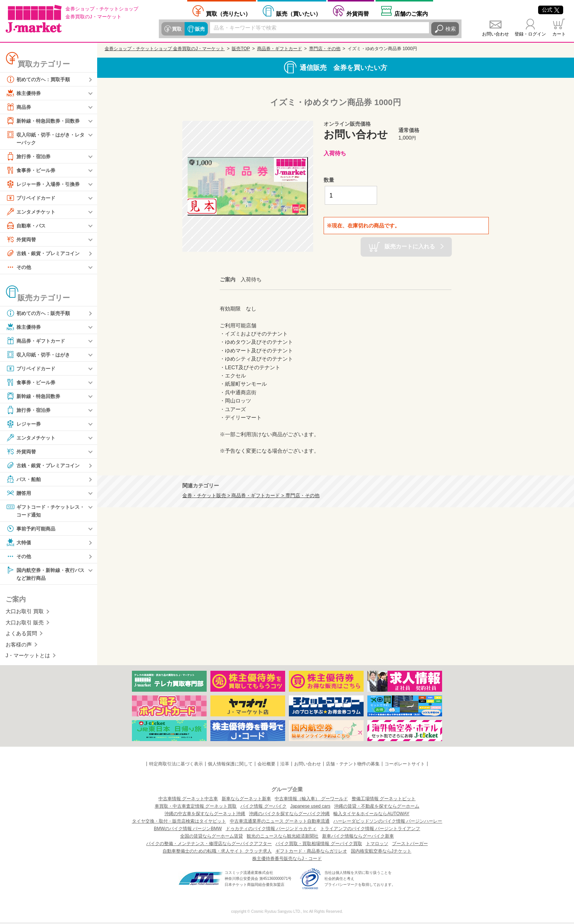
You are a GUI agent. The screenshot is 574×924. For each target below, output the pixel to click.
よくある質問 (21, 635)
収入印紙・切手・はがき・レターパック (45, 138)
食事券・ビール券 (32, 171)
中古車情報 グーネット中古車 (188, 801)
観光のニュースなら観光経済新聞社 (283, 838)
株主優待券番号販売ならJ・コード (287, 860)
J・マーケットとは (28, 657)
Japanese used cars (310, 808)
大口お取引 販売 (25, 624)
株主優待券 (24, 93)
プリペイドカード (32, 198)
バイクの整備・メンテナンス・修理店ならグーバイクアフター (209, 845)
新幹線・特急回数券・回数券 (45, 121)
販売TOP (241, 49)
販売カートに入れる (410, 246)
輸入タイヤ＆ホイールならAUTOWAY (371, 816)
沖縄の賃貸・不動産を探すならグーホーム (377, 808)
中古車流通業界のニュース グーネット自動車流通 (280, 823)
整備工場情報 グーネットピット (384, 801)
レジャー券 (24, 424)
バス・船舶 (24, 480)
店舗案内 (411, 13)
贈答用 (19, 493)
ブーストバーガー (410, 845)
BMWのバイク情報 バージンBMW (188, 830)
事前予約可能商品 (32, 530)
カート (559, 34)
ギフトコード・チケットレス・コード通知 (43, 511)
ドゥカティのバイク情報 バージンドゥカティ (271, 830)
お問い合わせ (496, 34)
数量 (329, 180)
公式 (551, 10)
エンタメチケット (32, 212)
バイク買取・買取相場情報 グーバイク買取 (319, 845)
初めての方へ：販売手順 (40, 313)
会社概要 (266, 766)
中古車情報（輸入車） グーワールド (311, 801)
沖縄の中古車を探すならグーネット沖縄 (205, 816)
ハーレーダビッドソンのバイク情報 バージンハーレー (388, 823)
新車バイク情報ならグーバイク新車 (358, 838)
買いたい (299, 13)
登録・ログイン (530, 34)
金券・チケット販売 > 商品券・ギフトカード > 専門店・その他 (251, 496)
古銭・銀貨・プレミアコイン (45, 254)
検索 (451, 29)
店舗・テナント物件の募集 (353, 766)
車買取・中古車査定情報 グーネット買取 (196, 808)
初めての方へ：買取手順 (40, 79)
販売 (199, 29)
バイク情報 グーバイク (263, 808)
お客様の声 (19, 646)
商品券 (19, 107)
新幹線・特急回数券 (35, 397)
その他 (19, 267)
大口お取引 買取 (25, 613)
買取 (176, 29)
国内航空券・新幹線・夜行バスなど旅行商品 (45, 575)
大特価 (19, 544)
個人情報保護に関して (230, 766)
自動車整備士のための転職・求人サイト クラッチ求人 (217, 853)
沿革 (285, 766)
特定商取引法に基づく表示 (176, 766)
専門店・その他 (325, 49)
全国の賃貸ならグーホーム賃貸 (212, 838)
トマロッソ (377, 845)
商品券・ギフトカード (37, 341)
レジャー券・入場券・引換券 (45, 184)
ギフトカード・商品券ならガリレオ (311, 853)
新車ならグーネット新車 (246, 801)
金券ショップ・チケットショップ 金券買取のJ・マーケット (165, 49)
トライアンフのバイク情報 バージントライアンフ (370, 830)
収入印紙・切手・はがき (40, 355)
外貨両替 (358, 13)
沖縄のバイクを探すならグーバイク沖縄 (289, 816)
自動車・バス (27, 226)
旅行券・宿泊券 (30, 157)
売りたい (228, 13)
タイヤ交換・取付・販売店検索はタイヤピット (179, 823)
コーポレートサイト (405, 766)
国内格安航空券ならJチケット (381, 853)
